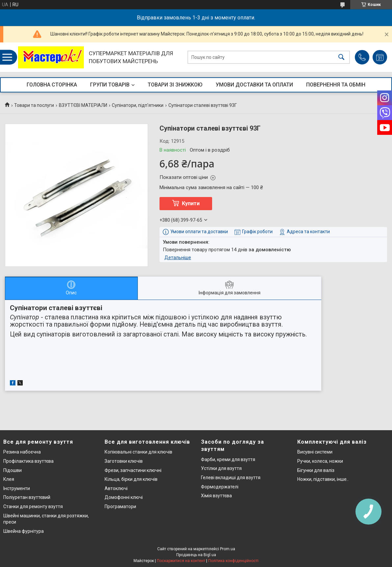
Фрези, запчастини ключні (133, 470)
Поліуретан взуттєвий (27, 497)
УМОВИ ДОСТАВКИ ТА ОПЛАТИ (254, 85)
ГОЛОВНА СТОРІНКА (52, 85)
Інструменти (17, 488)
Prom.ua (228, 549)
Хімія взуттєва (216, 496)
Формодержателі (220, 487)
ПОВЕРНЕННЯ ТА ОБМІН (336, 85)
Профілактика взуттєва (28, 461)
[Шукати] (341, 57)
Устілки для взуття (221, 468)
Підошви (12, 470)
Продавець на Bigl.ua (196, 555)
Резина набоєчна (22, 452)
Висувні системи (315, 452)
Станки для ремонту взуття (33, 506)
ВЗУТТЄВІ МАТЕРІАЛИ (83, 105)
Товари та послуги (34, 105)
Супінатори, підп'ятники (138, 105)
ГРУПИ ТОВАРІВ (110, 85)
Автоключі (116, 488)
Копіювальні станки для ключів (138, 452)
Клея (9, 479)
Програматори (120, 506)
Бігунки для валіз (316, 470)
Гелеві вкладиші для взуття (231, 478)
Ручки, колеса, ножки (320, 461)
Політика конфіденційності (233, 561)
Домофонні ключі (124, 497)
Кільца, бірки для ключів (131, 479)
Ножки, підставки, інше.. (323, 479)
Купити (191, 203)
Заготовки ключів (124, 461)
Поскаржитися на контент (181, 561)
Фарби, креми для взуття (228, 459)
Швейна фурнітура (24, 531)
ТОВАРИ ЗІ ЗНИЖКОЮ (175, 85)
